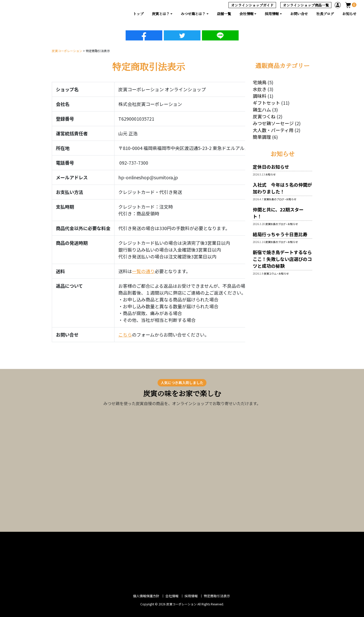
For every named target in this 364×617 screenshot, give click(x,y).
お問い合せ (299, 14)
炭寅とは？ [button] (161, 14)
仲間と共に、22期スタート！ (278, 213)
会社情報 (172, 596)
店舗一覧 (224, 14)
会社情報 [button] (246, 14)
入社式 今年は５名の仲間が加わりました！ (282, 188)
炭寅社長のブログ (274, 199)
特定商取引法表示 (217, 596)
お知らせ (349, 14)
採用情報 (191, 596)
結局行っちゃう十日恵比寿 (282, 234)
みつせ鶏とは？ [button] (193, 14)
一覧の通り (143, 271)
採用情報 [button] (272, 14)
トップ (138, 14)
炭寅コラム (270, 273)
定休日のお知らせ (271, 167)
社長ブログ (325, 14)
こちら (125, 335)
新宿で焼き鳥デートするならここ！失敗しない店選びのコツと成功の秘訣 (282, 259)
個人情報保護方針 (146, 596)
